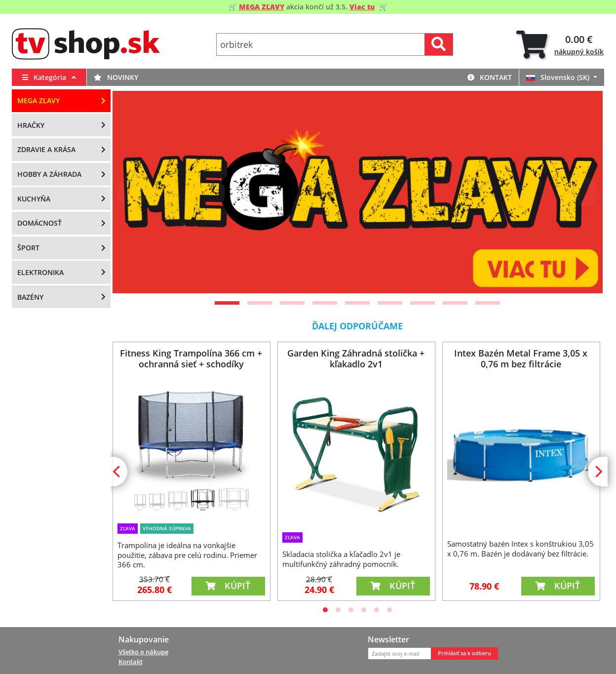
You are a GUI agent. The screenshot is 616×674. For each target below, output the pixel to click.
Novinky (116, 77)
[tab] (560, 45)
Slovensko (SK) (559, 77)
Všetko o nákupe (143, 652)
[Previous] (132, 192)
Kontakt (490, 77)
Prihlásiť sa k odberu (464, 653)
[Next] (583, 192)
